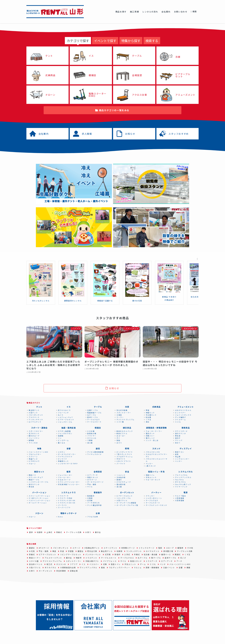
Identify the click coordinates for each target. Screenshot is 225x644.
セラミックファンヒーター (69, 482)
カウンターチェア (36, 477)
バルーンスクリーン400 (38, 452)
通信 (98, 449)
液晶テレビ (33, 459)
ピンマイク (62, 459)
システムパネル (186, 472)
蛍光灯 (178, 438)
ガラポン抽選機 (64, 431)
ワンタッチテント (36, 419)
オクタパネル (181, 482)
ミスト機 (120, 422)
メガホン (62, 452)
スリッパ (179, 440)
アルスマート (34, 417)
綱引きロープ (34, 436)
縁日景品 (127, 428)
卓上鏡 (178, 456)
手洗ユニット (151, 477)
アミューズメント (186, 407)
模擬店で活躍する (105, 301)
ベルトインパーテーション (40, 500)
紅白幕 (149, 417)
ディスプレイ (186, 449)
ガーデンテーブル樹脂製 (126, 503)
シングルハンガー (182, 459)
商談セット (39, 472)
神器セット (150, 413)
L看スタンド (151, 466)
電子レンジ (150, 438)
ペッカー (149, 464)
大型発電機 (180, 500)
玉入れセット (34, 433)
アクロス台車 (93, 517)
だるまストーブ (64, 480)
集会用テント (34, 410)
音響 (69, 449)
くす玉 (149, 419)
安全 (127, 472)
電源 (186, 492)
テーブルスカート (94, 422)
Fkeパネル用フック (183, 484)
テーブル (98, 407)
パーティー (156, 492)
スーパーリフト (64, 507)
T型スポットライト (124, 454)
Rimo (60, 517)
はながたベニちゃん (183, 410)
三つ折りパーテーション (39, 498)
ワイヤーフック (181, 487)
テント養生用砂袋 (94, 505)
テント (39, 407)
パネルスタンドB (153, 452)
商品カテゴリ (34, 403)
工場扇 (119, 415)
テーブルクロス (93, 419)
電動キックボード (69, 513)
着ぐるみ (62, 443)
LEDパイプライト (124, 461)
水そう (119, 443)
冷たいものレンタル (41, 301)
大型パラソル (122, 500)
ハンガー (179, 461)
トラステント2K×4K (67, 500)
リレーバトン (34, 438)
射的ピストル (122, 433)
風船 (118, 440)
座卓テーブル (93, 417)
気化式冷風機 (197, 297)
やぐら (90, 487)
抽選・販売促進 (69, 428)
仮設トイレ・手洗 (156, 472)
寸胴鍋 (90, 440)
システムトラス (69, 492)
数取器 (31, 440)
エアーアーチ (93, 475)
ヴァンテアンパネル (183, 477)
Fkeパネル (180, 480)
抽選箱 (61, 436)
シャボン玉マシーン (154, 498)
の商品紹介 (169, 300)
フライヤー (92, 436)
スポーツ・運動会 (39, 428)
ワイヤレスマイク (65, 456)
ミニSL (178, 422)
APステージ (92, 480)
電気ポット (150, 433)
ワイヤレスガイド (94, 454)
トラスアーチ (63, 496)
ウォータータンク (153, 480)
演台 (148, 422)
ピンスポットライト (125, 452)
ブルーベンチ (63, 413)
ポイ (118, 438)
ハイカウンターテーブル (39, 482)
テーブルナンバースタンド (156, 505)
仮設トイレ (150, 475)
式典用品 (156, 407)
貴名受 (178, 436)
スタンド (156, 449)
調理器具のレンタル (73, 301)
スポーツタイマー (36, 431)
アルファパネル (181, 475)
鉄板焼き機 (92, 433)
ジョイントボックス (183, 415)
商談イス (32, 475)
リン (60, 438)
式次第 (90, 500)
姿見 (177, 454)
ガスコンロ (92, 438)
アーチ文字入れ (93, 503)
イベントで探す (35, 528)
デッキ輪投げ (181, 417)
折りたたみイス (64, 410)
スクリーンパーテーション (39, 496)
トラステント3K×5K (67, 503)
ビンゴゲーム (63, 440)
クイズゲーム (181, 419)
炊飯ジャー (150, 436)
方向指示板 (121, 477)
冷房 (127, 407)
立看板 (90, 498)
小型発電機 (180, 498)
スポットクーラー (124, 413)
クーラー (120, 417)
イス (69, 407)
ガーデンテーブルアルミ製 (127, 505)
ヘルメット (121, 475)
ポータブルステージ (95, 482)
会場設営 (98, 472)
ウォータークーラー (154, 431)
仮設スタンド (93, 477)
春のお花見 (137, 301)
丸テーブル (92, 415)
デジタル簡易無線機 (95, 452)
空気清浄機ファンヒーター (69, 484)
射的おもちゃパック (125, 431)
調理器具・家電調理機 (156, 428)
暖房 (69, 472)
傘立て (178, 443)
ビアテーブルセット (66, 419)
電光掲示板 (121, 484)
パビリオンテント (36, 415)
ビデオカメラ (34, 461)
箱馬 (94, 484)
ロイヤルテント (35, 422)
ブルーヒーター (64, 477)
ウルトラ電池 (181, 496)
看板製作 (98, 492)
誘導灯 (119, 480)
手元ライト (121, 459)
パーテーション (39, 492)
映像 (39, 449)
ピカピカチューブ (124, 482)
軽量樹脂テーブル (94, 413)
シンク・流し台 (152, 440)
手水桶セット (151, 415)
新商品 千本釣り (169, 297)
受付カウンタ (181, 433)
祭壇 (148, 410)
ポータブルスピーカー (67, 454)
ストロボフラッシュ (125, 456)
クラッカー (150, 496)
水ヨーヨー (121, 436)
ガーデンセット (127, 492)
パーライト (121, 464)
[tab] (78, 41)
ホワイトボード (181, 431)
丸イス (61, 415)
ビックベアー (180, 413)
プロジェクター (35, 454)
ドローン (32, 464)
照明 (127, 449)
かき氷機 (91, 431)
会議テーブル (93, 410)
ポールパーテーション (38, 503)
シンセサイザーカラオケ (68, 464)
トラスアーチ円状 (65, 498)
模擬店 (98, 428)
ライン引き (33, 443)
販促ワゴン (180, 452)
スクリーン (33, 456)
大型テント (33, 413)
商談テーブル (34, 480)
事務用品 (186, 428)
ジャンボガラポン (65, 433)
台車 (98, 513)
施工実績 (33, 544)
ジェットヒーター (65, 475)
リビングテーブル (65, 422)
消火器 (90, 443)
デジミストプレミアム (125, 419)
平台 (89, 484)
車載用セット (63, 461)
